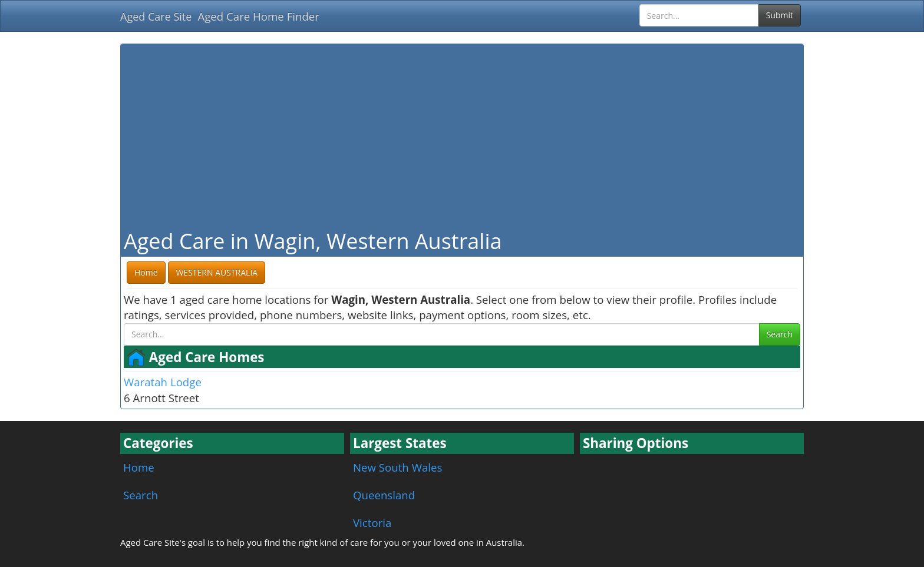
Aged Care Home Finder (258, 16)
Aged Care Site (156, 16)
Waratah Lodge (163, 382)
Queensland (384, 495)
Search (780, 334)
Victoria (372, 523)
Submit (780, 15)
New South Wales (397, 467)
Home (139, 467)
